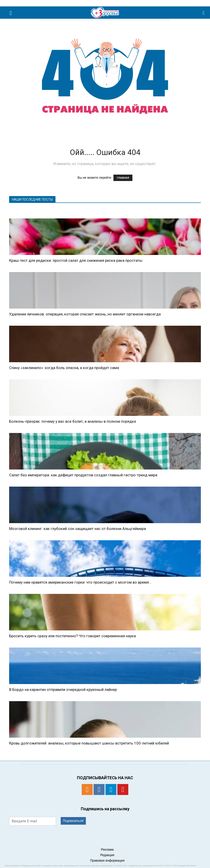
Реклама (107, 850)
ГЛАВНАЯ (123, 178)
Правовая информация (107, 860)
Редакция (107, 855)
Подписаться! (73, 821)
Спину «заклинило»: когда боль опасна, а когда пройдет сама (64, 368)
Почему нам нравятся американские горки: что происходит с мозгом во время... (80, 582)
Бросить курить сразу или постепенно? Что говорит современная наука (72, 636)
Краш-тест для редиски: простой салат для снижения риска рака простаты (76, 260)
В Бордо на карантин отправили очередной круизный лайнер (63, 690)
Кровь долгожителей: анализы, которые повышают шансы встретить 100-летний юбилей (89, 743)
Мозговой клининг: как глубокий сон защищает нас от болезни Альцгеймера (77, 529)
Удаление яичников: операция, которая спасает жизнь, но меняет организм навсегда (85, 314)
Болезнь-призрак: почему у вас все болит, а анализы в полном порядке (73, 421)
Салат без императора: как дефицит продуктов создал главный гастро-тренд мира (83, 475)
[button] (204, 13)
